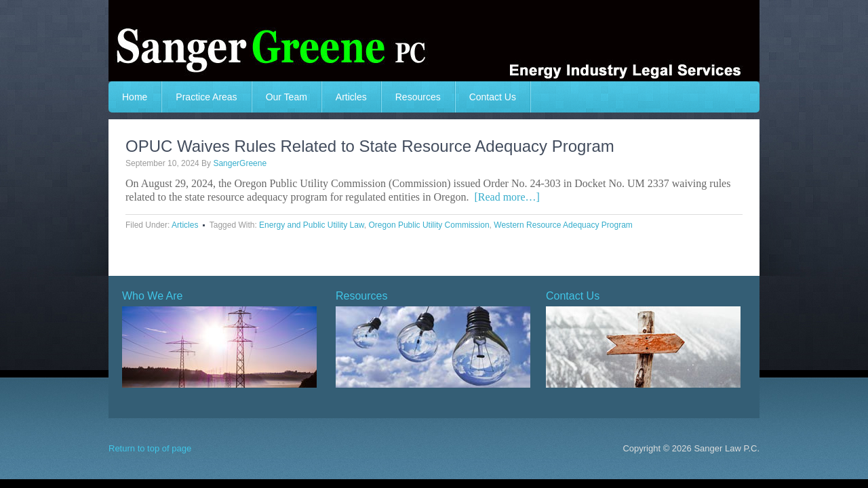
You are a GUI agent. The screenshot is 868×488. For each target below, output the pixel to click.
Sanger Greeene (434, 41)
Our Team (287, 97)
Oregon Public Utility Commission (429, 225)
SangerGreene (240, 163)
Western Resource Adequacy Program (563, 225)
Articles (351, 97)
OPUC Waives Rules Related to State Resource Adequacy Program (370, 146)
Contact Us (493, 97)
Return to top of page (150, 448)
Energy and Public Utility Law (312, 225)
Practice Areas (206, 97)
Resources (418, 97)
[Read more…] (507, 197)
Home (135, 97)
